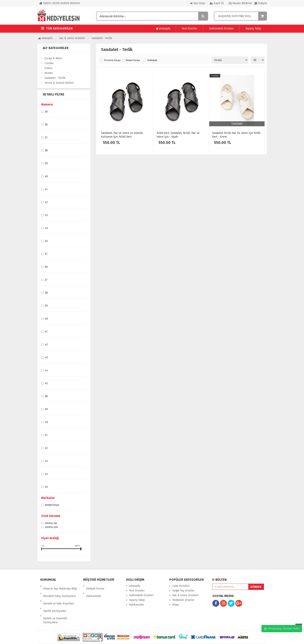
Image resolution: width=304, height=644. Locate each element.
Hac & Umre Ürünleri (72, 38)
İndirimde (152, 60)
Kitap (176, 605)
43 (46, 215)
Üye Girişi (198, 3)
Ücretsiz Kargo (112, 60)
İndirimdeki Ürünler (221, 29)
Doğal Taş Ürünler (183, 591)
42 (46, 203)
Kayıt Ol (217, 3)
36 (46, 112)
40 (46, 177)
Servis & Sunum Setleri (59, 83)
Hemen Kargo (133, 60)
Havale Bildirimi (240, 3)
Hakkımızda (93, 591)
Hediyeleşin (52, 505)
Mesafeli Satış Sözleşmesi (59, 591)
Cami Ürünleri (181, 586)
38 (46, 151)
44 (46, 228)
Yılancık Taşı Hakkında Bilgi (60, 586)
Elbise (48, 68)
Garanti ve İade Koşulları (59, 595)
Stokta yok (51, 527)
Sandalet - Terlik (102, 38)
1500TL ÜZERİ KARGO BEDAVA (60, 3)
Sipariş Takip (253, 29)
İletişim (261, 3)
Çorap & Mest (53, 58)
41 (46, 190)
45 (46, 241)
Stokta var (51, 523)
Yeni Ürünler (190, 29)
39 (46, 164)
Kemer (49, 73)
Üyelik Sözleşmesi (55, 600)
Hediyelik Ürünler (183, 600)
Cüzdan (49, 63)
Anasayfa (163, 29)
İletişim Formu (95, 586)
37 (46, 138)
